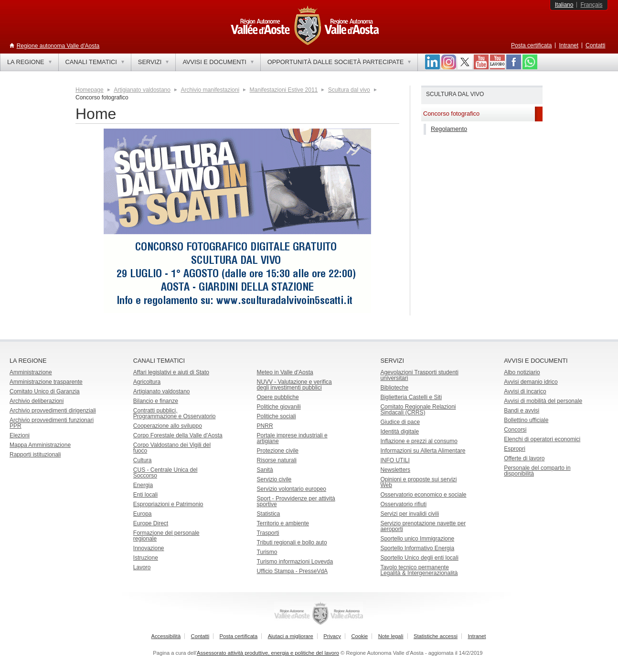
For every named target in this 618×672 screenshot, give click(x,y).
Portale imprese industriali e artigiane (292, 438)
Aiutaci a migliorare (291, 636)
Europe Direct (151, 523)
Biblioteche (394, 388)
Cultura (143, 460)
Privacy (332, 636)
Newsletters (395, 470)
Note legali (391, 636)
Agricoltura (147, 382)
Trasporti (268, 533)
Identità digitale (400, 432)
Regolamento (449, 129)
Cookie (359, 636)
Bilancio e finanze (156, 401)
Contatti (595, 45)
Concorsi (515, 430)
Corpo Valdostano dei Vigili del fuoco (172, 448)
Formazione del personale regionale (166, 536)
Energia (143, 485)
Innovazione (149, 548)
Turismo (267, 552)
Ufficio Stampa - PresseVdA (293, 571)
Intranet (569, 45)
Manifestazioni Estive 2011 (284, 90)
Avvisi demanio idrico (531, 382)
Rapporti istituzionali (35, 455)
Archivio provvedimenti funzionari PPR (52, 423)
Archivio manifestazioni (210, 90)
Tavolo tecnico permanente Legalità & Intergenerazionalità (419, 570)
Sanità (265, 470)
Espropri (515, 449)
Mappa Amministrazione (40, 445)
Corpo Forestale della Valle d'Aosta (178, 435)
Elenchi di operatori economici (542, 439)
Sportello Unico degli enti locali (419, 558)
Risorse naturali (277, 460)
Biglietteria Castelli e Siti (411, 397)
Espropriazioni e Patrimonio (168, 504)
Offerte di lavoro (524, 458)
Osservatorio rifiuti (403, 504)
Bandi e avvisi (522, 411)
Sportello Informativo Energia (417, 548)
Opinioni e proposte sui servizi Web (418, 482)
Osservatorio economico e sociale (423, 495)
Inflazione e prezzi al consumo (419, 441)
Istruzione (146, 558)
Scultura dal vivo (349, 90)
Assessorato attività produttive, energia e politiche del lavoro (268, 653)
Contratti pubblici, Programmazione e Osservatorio (175, 413)
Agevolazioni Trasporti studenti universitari (419, 375)
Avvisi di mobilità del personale (543, 401)
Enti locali (145, 495)
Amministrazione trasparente (46, 382)
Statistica (269, 514)
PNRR (265, 426)
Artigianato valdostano (142, 90)
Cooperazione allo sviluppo (168, 426)
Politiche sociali (277, 416)
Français (591, 5)
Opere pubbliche (278, 397)
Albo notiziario (522, 372)
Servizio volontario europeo (292, 489)
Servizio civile (274, 479)
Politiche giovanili (279, 407)
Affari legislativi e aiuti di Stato (171, 372)
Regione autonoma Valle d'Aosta (58, 46)
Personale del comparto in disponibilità (537, 471)
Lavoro (142, 567)
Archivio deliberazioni (37, 401)
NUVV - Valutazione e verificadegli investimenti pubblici (294, 385)
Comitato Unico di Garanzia (45, 391)
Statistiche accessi (436, 636)
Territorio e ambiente (283, 523)
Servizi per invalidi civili (410, 514)
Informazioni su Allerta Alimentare (423, 451)
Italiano (564, 5)
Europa (143, 514)
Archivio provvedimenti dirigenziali (53, 411)
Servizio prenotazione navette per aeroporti (423, 526)
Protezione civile (278, 451)
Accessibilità (166, 636)
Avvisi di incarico (525, 391)
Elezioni (20, 435)
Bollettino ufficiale (526, 420)
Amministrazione (31, 372)
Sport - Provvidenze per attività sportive (296, 501)
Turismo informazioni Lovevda (295, 562)
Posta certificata (531, 45)
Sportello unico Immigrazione (417, 539)
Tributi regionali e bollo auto (292, 542)
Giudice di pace (400, 422)
